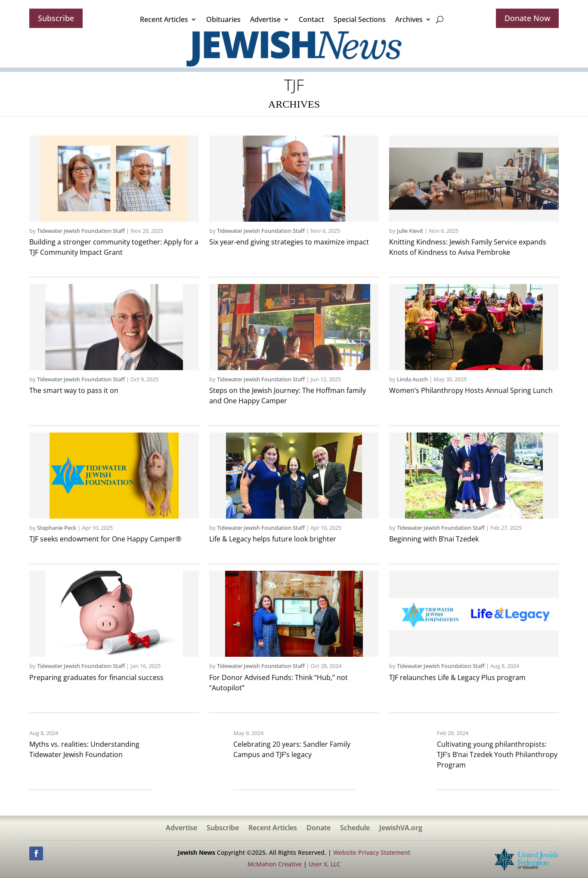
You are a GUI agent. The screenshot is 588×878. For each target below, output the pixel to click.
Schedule (355, 829)
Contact (311, 19)
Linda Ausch (412, 379)
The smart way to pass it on (74, 390)
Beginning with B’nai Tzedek (434, 539)
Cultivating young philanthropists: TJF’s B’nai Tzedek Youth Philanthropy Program (497, 754)
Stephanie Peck (57, 528)
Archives (409, 19)
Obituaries (223, 19)
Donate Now (527, 18)
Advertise (265, 19)
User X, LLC (325, 864)
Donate (319, 829)
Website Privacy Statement (372, 852)
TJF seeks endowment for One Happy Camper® (105, 539)
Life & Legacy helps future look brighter (273, 539)
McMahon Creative (275, 864)
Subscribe (56, 18)
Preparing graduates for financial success (96, 677)
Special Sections (360, 19)
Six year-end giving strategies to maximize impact (289, 242)
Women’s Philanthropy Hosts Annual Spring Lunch (471, 390)
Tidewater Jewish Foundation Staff (81, 231)
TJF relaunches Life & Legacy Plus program (457, 677)
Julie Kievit (410, 231)
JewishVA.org (401, 829)
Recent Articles (164, 19)
